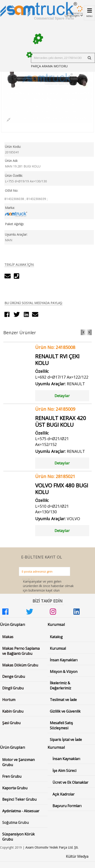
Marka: (10, 208)
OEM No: (11, 191)
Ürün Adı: (11, 161)
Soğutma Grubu (15, 823)
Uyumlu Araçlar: (16, 234)
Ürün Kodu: (13, 147)
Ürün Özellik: (14, 176)
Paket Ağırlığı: (14, 224)
